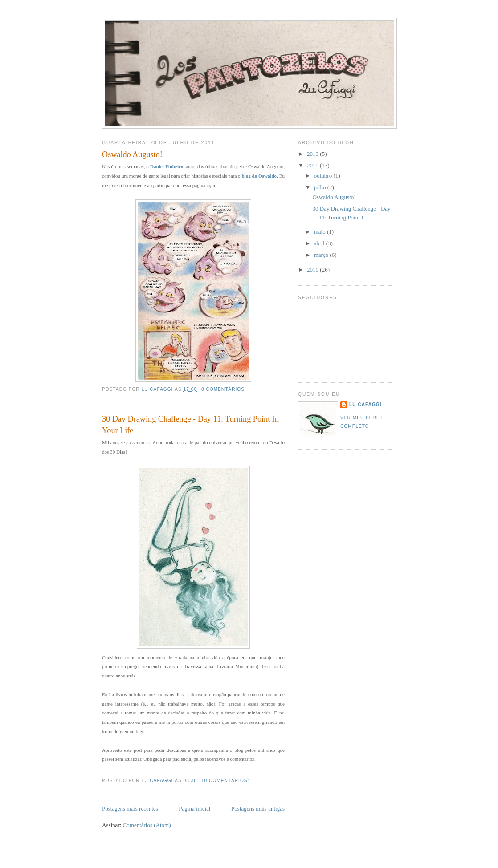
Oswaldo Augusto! (132, 154)
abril (320, 243)
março (322, 255)
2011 (313, 165)
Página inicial (194, 809)
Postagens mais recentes (130, 809)
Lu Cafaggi (365, 404)
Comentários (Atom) (147, 825)
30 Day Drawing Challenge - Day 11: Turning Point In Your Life (190, 424)
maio (320, 232)
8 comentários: (225, 389)
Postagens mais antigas (258, 809)
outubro (324, 176)
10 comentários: (226, 781)
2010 (313, 270)
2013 (313, 154)
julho (321, 187)
